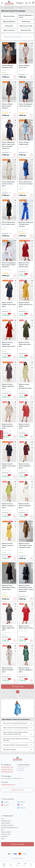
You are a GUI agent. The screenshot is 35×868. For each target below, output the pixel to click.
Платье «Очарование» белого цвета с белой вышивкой (9, 265)
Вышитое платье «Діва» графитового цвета (8, 628)
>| (29, 696)
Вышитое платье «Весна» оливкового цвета (8, 506)
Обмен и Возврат (6, 823)
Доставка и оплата (6, 821)
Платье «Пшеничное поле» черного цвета (8, 223)
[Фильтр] (1, 435)
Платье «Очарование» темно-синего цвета (26, 105)
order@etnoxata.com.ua (8, 785)
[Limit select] (29, 37)
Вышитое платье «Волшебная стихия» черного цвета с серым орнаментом (26, 588)
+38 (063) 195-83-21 (7, 769)
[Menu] (2, 3)
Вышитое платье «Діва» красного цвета (26, 627)
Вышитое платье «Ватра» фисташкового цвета (25, 386)
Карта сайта (4, 836)
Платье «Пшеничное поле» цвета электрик (26, 183)
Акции (3, 838)
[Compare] (15, 49)
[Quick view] (15, 43)
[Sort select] (14, 37)
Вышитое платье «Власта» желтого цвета (8, 545)
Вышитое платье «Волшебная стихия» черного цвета (9, 587)
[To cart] (15, 77)
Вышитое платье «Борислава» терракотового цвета (9, 344)
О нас (3, 818)
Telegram (21, 802)
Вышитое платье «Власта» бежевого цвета (25, 506)
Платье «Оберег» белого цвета (24, 66)
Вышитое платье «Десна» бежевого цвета (8, 670)
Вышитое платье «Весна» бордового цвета (25, 466)
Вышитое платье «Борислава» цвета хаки (25, 344)
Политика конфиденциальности (10, 827)
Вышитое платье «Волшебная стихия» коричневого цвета (25, 545)
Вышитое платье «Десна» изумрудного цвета (26, 670)
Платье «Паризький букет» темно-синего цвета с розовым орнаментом (8, 145)
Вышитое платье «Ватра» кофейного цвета (8, 386)
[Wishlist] (15, 46)
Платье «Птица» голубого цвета (24, 143)
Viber (20, 805)
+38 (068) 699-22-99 (7, 772)
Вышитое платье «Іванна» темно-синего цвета (9, 304)
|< (4, 692)
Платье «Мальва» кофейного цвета (8, 66)
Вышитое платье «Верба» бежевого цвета (8, 426)
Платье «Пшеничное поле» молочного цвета (8, 184)
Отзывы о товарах (6, 832)
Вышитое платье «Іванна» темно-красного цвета (24, 265)
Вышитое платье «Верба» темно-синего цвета (9, 466)
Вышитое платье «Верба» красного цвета (24, 426)
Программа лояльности (7, 825)
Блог (2, 830)
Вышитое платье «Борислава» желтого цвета (26, 304)
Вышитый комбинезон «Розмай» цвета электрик (26, 224)
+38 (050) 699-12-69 (7, 767)
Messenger (21, 808)
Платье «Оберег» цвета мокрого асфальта (7, 106)
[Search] (30, 3)
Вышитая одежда (9, 8)
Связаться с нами (6, 834)
